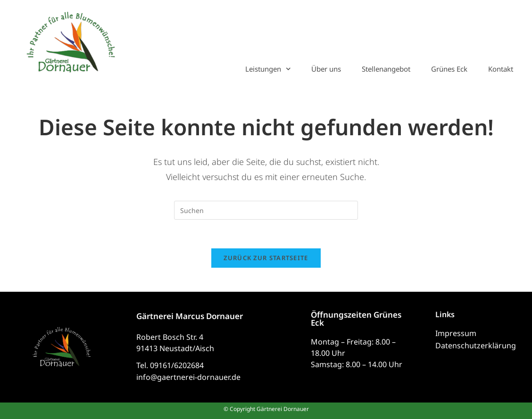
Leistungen (268, 69)
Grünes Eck (449, 69)
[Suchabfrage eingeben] (266, 210)
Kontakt (501, 69)
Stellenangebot (386, 69)
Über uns (326, 69)
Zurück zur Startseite (266, 258)
